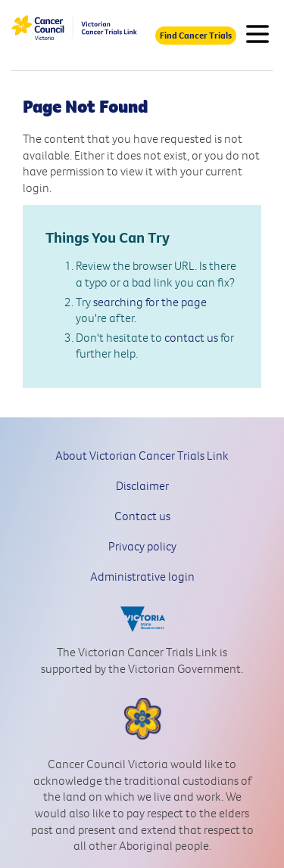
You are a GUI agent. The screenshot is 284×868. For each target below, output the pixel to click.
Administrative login (142, 576)
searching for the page (150, 302)
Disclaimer (142, 485)
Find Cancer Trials (196, 35)
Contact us (142, 516)
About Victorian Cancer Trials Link (142, 455)
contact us (191, 337)
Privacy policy (142, 546)
